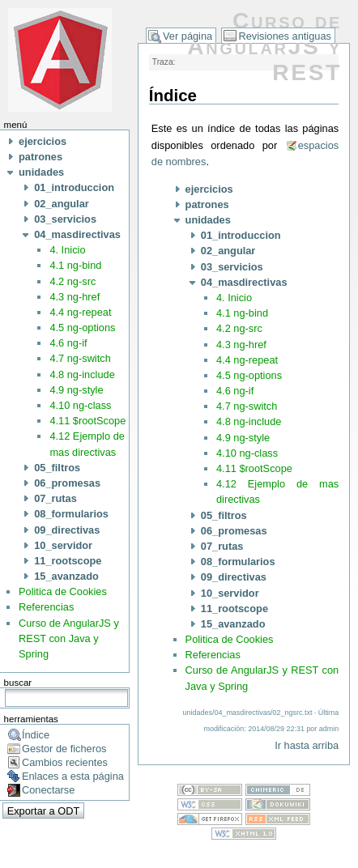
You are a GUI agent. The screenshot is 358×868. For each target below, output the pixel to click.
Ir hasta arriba (307, 745)
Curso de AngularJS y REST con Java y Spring (69, 638)
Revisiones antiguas (285, 36)
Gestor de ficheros (64, 749)
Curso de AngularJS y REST (264, 47)
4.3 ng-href (75, 297)
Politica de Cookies (63, 591)
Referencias (46, 607)
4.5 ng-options (82, 328)
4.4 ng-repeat (80, 312)
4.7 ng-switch (80, 358)
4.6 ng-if (68, 343)
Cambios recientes (65, 762)
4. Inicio (67, 250)
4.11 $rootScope (87, 421)
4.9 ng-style (76, 390)
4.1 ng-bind (75, 265)
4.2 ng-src (72, 281)
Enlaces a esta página (73, 776)
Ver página (188, 36)
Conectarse (48, 790)
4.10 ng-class (80, 405)
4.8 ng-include (82, 374)
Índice (36, 735)
